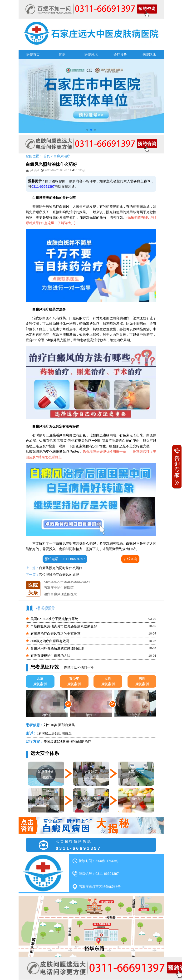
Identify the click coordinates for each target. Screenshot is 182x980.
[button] (87, 130)
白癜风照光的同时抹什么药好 (61, 568)
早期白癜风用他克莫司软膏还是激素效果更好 (64, 626)
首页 (47, 156)
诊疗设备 (120, 54)
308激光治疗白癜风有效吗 (50, 641)
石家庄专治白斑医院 (59, 588)
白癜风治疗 (62, 156)
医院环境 (91, 54)
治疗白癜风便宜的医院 (60, 594)
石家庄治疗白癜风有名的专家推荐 (55, 634)
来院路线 (149, 54)
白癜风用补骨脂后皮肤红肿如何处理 (57, 648)
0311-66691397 (43, 187)
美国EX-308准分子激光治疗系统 (54, 619)
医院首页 (33, 54)
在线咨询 (130, 559)
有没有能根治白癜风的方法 (50, 656)
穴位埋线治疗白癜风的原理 (59, 575)
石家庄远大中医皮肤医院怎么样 (67, 581)
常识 (62, 54)
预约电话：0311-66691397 (65, 559)
